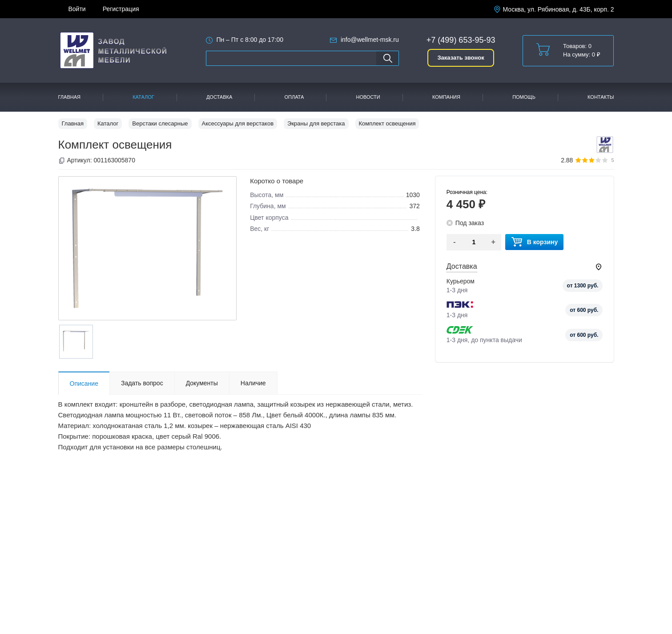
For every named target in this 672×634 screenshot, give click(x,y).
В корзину (535, 242)
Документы (202, 383)
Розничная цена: (467, 192)
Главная (69, 97)
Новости (368, 97)
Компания (446, 97)
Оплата (294, 97)
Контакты (601, 97)
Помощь (524, 97)
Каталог (143, 97)
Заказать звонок (461, 58)
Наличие (253, 383)
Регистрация (121, 9)
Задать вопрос (142, 383)
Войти (77, 9)
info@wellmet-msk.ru (370, 40)
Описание (84, 384)
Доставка (219, 97)
